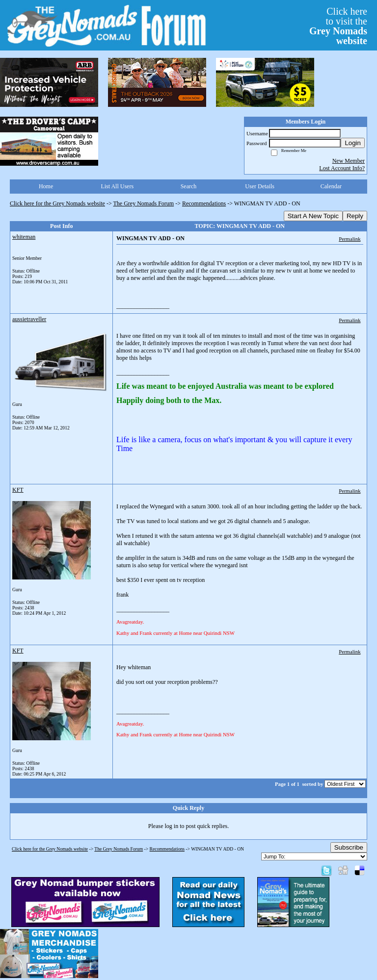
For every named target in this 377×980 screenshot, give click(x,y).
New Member (349, 161)
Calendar (331, 186)
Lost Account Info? (342, 168)
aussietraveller (29, 319)
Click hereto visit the (338, 26)
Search (189, 186)
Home (46, 186)
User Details (260, 186)
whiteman (24, 237)
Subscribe (349, 847)
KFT (18, 490)
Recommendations (204, 203)
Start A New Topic (313, 216)
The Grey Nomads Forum (144, 203)
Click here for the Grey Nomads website (57, 203)
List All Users (117, 186)
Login (353, 143)
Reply (355, 216)
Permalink (350, 239)
